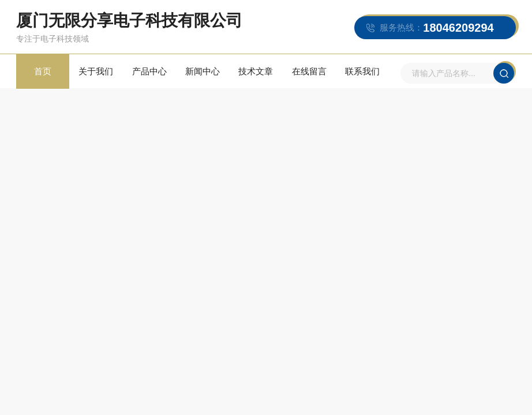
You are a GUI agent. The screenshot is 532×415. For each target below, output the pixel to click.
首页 (43, 71)
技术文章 (256, 71)
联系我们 (362, 71)
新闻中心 (203, 71)
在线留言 (309, 71)
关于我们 (96, 71)
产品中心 (149, 71)
